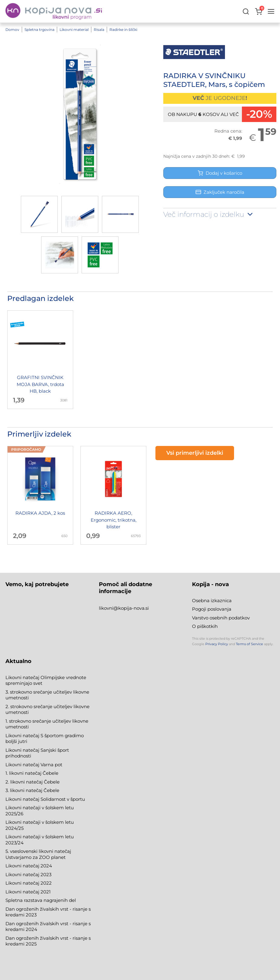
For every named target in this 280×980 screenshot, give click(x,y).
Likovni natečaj (23, 892)
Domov (12, 30)
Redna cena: (228, 131)
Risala (99, 30)
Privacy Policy (217, 644)
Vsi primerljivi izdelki (195, 453)
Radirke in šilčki (123, 30)
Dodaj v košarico (220, 173)
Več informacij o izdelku (209, 214)
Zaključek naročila (220, 192)
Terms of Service (249, 644)
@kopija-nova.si (131, 608)
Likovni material (74, 30)
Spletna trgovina (39, 30)
